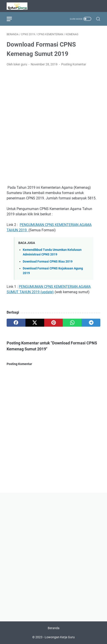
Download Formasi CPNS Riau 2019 (48, 262)
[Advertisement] (53, 126)
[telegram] (91, 323)
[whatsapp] (72, 323)
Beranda (54, 628)
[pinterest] (54, 323)
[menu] (12, 19)
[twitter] (35, 323)
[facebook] (16, 323)
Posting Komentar (74, 64)
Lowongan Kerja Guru (60, 637)
